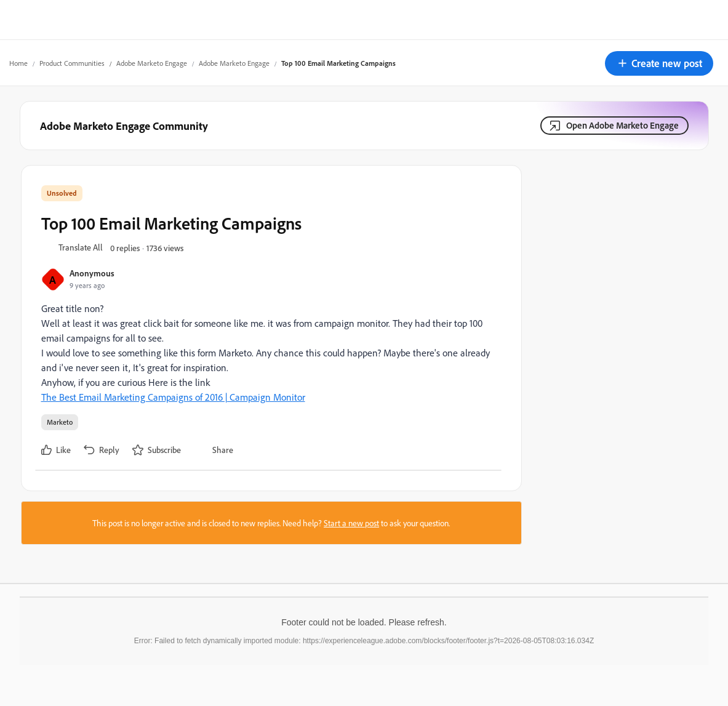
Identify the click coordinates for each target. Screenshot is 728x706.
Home (18, 63)
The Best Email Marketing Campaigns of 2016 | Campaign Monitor (173, 397)
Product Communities (72, 63)
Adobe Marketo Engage (152, 63)
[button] (659, 63)
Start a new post (351, 523)
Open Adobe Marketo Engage (622, 125)
